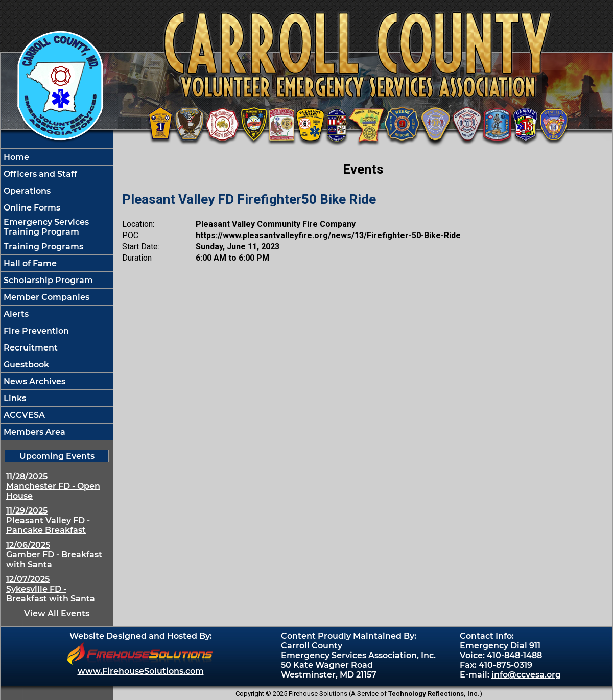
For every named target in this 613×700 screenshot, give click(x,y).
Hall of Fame (29, 263)
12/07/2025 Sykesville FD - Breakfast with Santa (51, 589)
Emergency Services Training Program (45, 227)
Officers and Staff (39, 174)
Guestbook (25, 365)
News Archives (33, 381)
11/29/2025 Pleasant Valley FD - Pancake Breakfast (48, 520)
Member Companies (45, 297)
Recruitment (30, 348)
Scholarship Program (47, 280)
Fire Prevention (35, 331)
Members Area (33, 432)
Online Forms (31, 208)
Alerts (15, 314)
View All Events (57, 613)
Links (14, 398)
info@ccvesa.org (526, 675)
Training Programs (42, 247)
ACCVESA (23, 415)
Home (15, 157)
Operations (26, 191)
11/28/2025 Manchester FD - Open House (53, 486)
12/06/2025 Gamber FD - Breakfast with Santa (54, 555)
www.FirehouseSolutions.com (141, 671)
